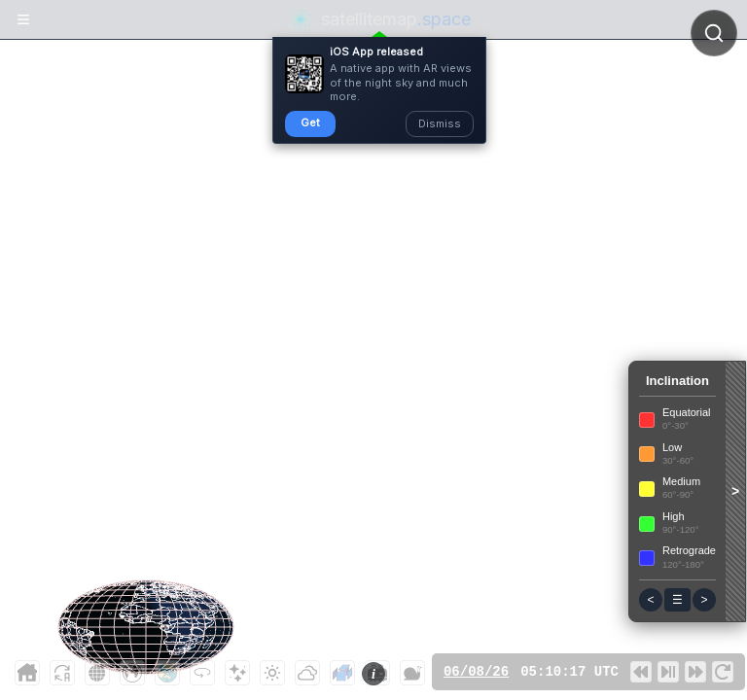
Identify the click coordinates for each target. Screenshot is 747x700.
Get (310, 122)
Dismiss (440, 123)
